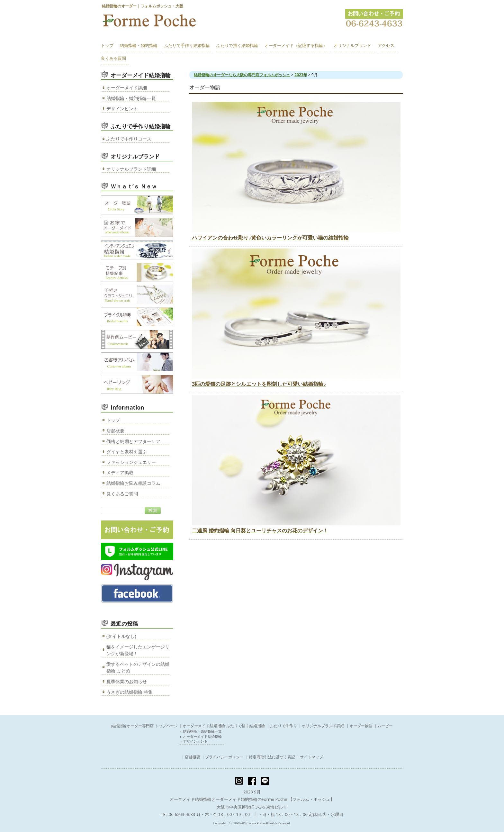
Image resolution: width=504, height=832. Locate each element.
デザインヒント (122, 109)
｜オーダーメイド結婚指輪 (202, 726)
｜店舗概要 (191, 757)
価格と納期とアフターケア (133, 441)
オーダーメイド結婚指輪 (203, 737)
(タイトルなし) (121, 636)
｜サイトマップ (310, 757)
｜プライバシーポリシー (222, 757)
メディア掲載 (120, 472)
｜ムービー (383, 726)
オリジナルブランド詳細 (131, 169)
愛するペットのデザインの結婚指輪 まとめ (138, 668)
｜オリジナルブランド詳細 (321, 726)
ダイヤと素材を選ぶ (127, 452)
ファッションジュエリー (131, 462)
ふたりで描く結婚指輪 (246, 726)
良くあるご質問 (122, 494)
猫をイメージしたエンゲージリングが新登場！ (138, 650)
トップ (113, 420)
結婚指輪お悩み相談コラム (133, 483)
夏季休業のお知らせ (127, 681)
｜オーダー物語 (359, 726)
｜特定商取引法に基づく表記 (270, 757)
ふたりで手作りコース (129, 139)
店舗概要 (115, 431)
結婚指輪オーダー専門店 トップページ (144, 726)
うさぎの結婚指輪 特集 (130, 692)
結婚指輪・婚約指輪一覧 (131, 98)
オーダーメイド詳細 (127, 88)
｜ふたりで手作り (282, 726)
